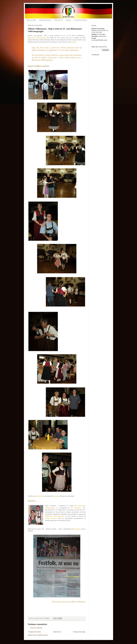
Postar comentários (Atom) (40, 635)
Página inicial (57, 632)
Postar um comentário (36, 628)
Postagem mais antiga (79, 632)
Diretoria (68, 20)
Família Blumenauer (45, 20)
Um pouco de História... (81, 20)
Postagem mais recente (35, 632)
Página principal (31, 20)
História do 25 (58, 20)
